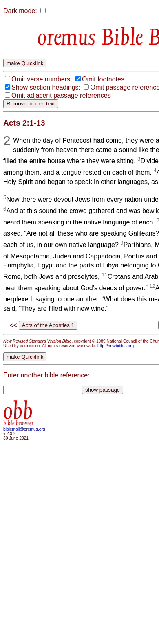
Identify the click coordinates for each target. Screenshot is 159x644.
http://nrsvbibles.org (116, 346)
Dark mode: (20, 11)
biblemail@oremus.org (24, 429)
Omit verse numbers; (42, 79)
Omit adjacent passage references (61, 95)
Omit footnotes (103, 79)
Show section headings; (46, 87)
